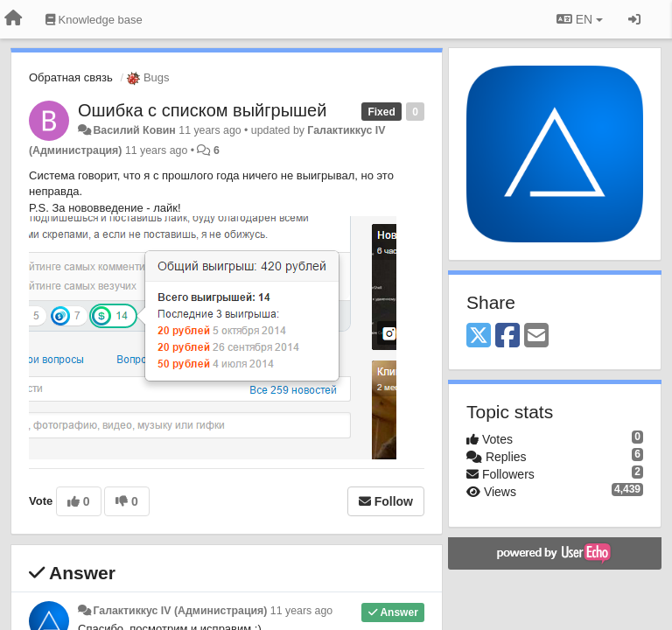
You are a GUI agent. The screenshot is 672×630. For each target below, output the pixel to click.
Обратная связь (71, 77)
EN (580, 19)
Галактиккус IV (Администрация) (180, 611)
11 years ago (301, 611)
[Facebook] (507, 336)
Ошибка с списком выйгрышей (202, 110)
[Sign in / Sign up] (634, 19)
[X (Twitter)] (479, 336)
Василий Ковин (134, 130)
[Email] (536, 336)
